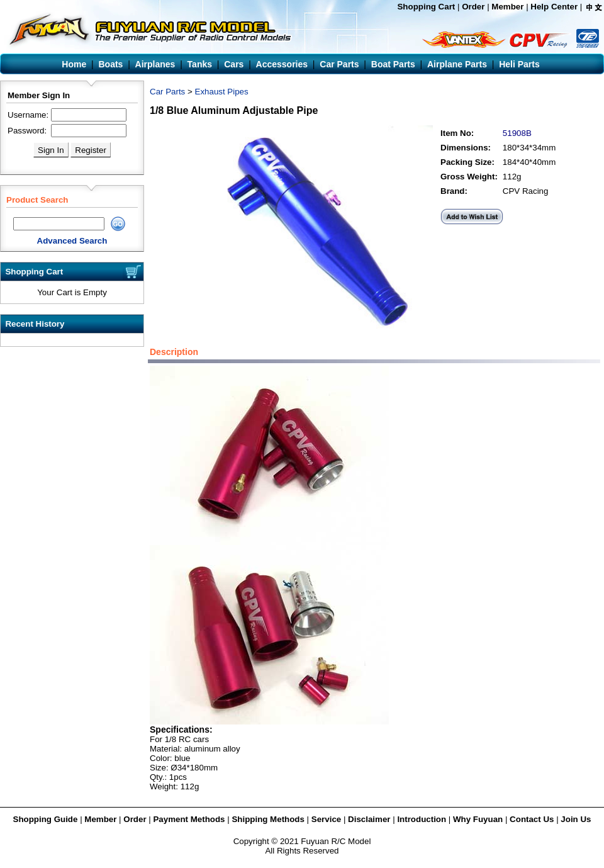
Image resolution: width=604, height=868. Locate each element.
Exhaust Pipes (222, 92)
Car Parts (167, 92)
